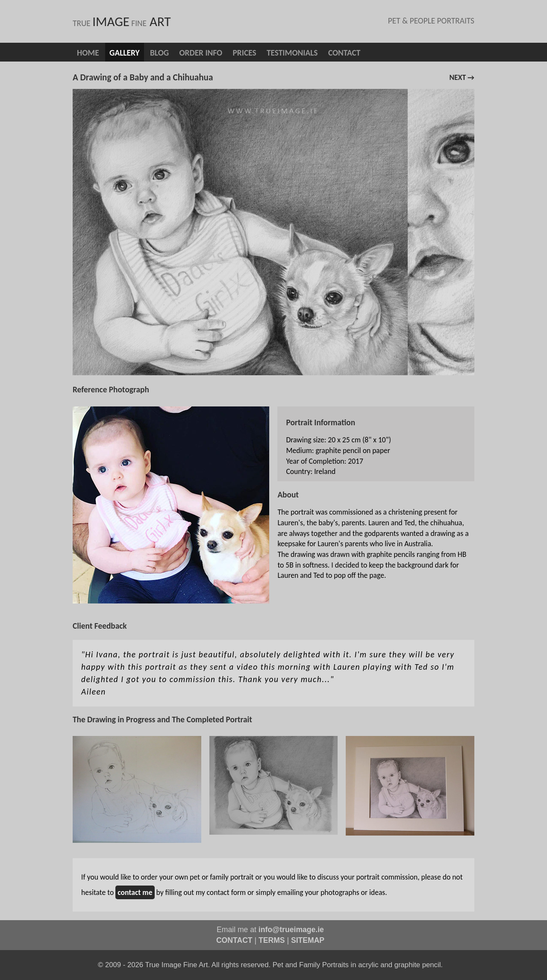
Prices (245, 53)
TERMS (272, 940)
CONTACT (234, 940)
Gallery (124, 53)
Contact (344, 53)
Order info (201, 53)
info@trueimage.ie (291, 930)
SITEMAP (308, 940)
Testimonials (292, 53)
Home (88, 53)
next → (462, 77)
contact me (135, 892)
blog (159, 53)
